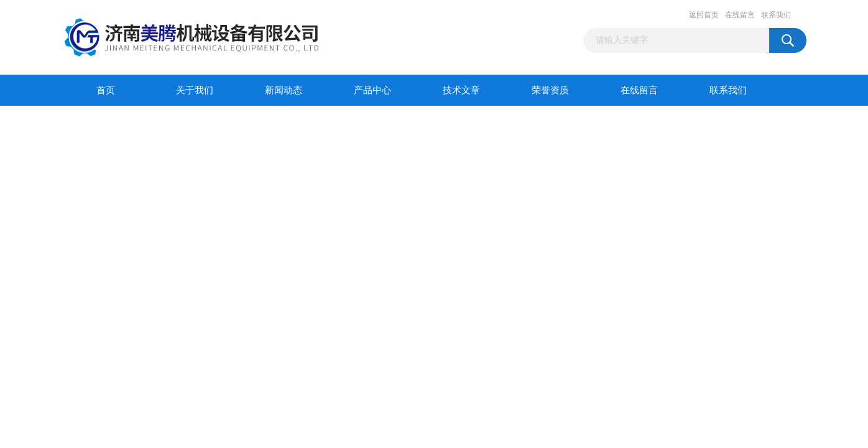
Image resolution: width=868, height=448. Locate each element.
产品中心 (372, 90)
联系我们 (776, 15)
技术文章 (461, 90)
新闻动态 (284, 90)
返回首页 (704, 15)
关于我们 (195, 90)
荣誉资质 (550, 90)
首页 (106, 90)
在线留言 (740, 15)
